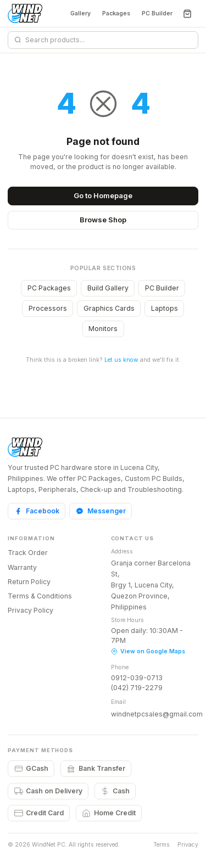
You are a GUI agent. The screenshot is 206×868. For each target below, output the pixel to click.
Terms (162, 845)
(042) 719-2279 (137, 688)
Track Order (28, 553)
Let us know (121, 360)
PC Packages (49, 288)
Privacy (188, 845)
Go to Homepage (103, 195)
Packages (116, 13)
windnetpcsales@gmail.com (157, 714)
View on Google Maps (148, 651)
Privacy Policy (30, 610)
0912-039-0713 (137, 678)
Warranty (22, 567)
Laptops (165, 308)
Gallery (80, 13)
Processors (48, 308)
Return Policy (29, 582)
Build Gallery (108, 288)
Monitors (103, 329)
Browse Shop (103, 220)
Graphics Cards (109, 308)
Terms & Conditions (40, 596)
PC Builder (157, 13)
